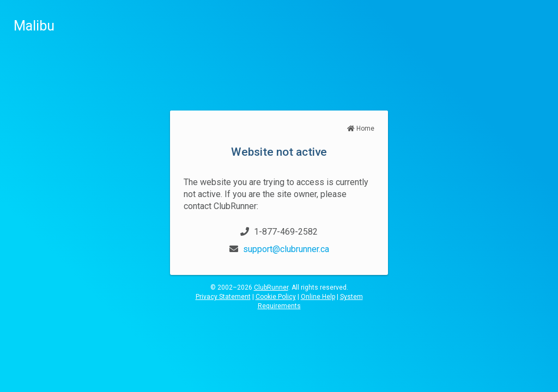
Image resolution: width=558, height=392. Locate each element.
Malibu (34, 26)
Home (361, 128)
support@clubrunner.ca (286, 249)
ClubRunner (271, 287)
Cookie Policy (276, 297)
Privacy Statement (223, 297)
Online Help (318, 297)
